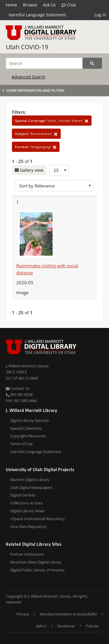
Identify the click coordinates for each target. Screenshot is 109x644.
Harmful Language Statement (37, 15)
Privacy (23, 614)
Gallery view (31, 170)
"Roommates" (36, 134)
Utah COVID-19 (27, 47)
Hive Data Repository (28, 527)
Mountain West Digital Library (36, 562)
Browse (30, 5)
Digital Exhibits (23, 495)
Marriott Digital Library (30, 480)
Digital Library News (27, 511)
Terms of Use (21, 444)
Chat (69, 5)
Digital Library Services (30, 420)
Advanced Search (28, 77)
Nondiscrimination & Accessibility (68, 614)
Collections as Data (26, 503)
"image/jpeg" (36, 147)
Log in (100, 15)
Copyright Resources (28, 436)
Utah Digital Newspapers (31, 487)
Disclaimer (66, 626)
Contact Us (18, 388)
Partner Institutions (27, 554)
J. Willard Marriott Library (27, 366)
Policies (92, 626)
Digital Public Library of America (37, 570)
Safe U (41, 626)
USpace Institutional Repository (37, 519)
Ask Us (49, 5)
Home (11, 5)
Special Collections (26, 428)
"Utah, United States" (52, 121)
